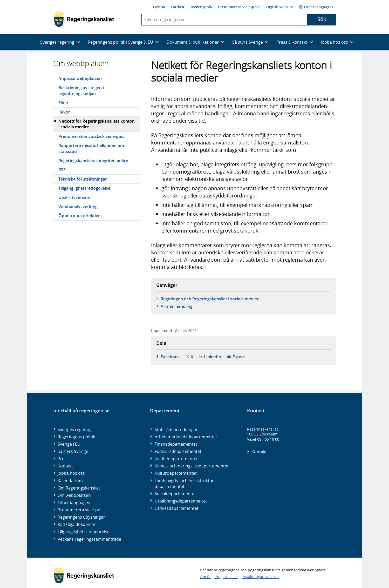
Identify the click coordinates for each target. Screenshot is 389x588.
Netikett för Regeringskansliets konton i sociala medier (97, 124)
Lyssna (159, 7)
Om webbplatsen (81, 63)
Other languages (316, 7)
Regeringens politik (76, 437)
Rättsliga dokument (77, 524)
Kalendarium (70, 481)
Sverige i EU (69, 444)
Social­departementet (175, 494)
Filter (63, 103)
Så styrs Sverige (73, 451)
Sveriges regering (75, 430)
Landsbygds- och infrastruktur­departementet (185, 484)
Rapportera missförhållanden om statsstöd (91, 148)
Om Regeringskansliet (79, 488)
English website (279, 7)
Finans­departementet (176, 444)
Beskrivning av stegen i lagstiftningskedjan (81, 90)
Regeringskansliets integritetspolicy (93, 161)
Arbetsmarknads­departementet (186, 437)
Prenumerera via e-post (239, 7)
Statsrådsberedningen (177, 430)
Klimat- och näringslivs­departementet (192, 466)
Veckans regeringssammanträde (89, 539)
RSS (62, 170)
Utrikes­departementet (177, 508)
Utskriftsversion (74, 197)
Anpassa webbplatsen (80, 78)
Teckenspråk (201, 7)
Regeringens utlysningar (81, 517)
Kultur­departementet (176, 473)
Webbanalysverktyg (78, 207)
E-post (239, 357)
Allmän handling (177, 306)
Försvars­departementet (178, 451)
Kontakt (65, 466)
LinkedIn (213, 357)
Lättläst (178, 7)
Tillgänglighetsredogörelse (84, 188)
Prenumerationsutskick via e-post (92, 136)
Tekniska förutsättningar (83, 179)
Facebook (170, 357)
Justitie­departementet (176, 459)
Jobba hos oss (71, 473)
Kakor (64, 112)
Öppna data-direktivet (80, 216)
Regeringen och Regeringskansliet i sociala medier (210, 299)
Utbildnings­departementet (181, 501)
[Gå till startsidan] (84, 18)
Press (63, 459)
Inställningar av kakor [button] (260, 577)
